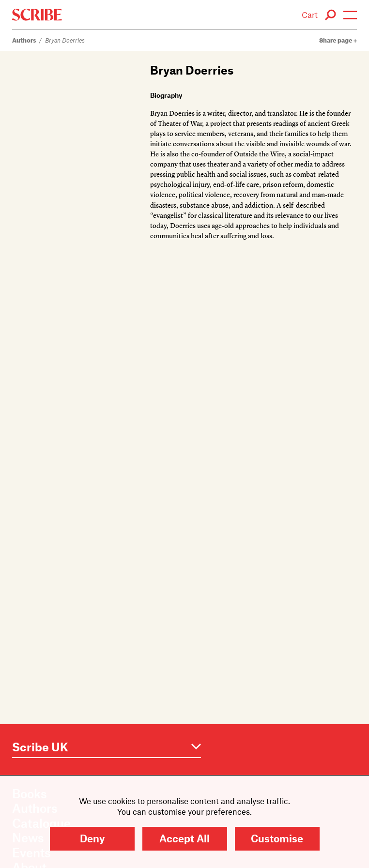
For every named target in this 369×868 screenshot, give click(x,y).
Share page (338, 40)
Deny (92, 838)
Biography (166, 95)
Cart (310, 15)
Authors (24, 40)
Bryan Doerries (65, 40)
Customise (277, 838)
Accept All (184, 838)
